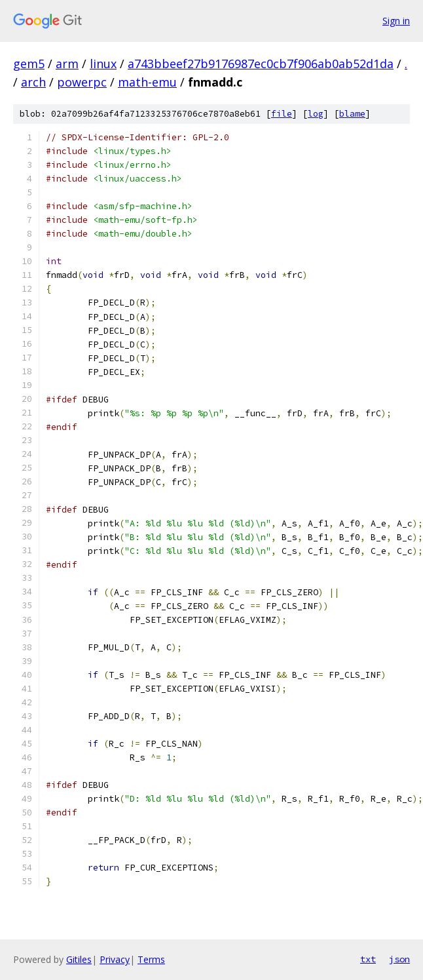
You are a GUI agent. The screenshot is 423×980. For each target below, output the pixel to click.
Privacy (115, 959)
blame (352, 114)
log (316, 114)
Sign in (396, 21)
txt (368, 959)
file (282, 114)
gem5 (29, 64)
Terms (151, 959)
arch (33, 82)
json (399, 959)
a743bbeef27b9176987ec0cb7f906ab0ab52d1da (261, 64)
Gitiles (79, 959)
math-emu (147, 82)
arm (67, 64)
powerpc (82, 82)
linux (103, 64)
